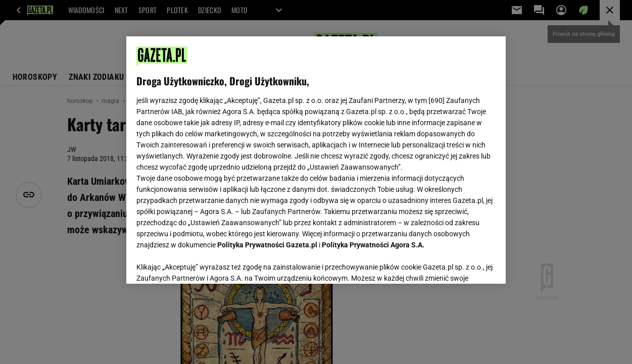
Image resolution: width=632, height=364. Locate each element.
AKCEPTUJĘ (461, 264)
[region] (316, 160)
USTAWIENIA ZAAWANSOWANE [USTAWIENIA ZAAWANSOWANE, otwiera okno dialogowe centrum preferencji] (203, 264)
